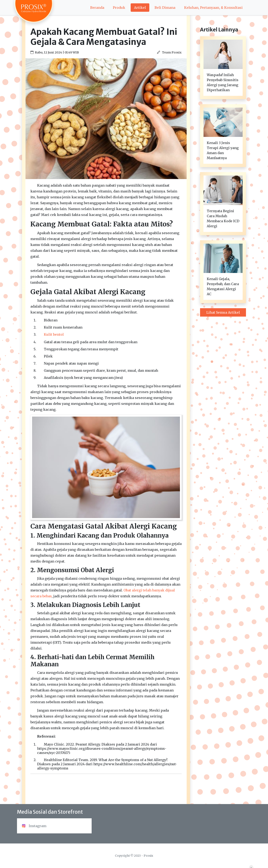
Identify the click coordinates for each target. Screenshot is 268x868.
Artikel (140, 8)
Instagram (34, 826)
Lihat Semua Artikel (223, 312)
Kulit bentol (54, 334)
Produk (119, 8)
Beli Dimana (165, 8)
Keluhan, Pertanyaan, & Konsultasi (213, 8)
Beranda (97, 8)
